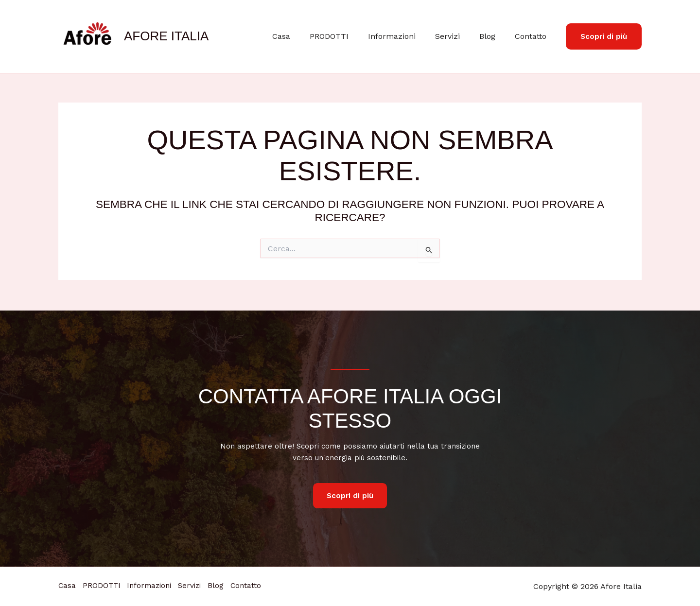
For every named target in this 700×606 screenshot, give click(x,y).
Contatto (533, 36)
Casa (303, 36)
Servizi (457, 36)
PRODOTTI (347, 36)
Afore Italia (166, 36)
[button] (604, 37)
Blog (493, 36)
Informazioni (405, 36)
